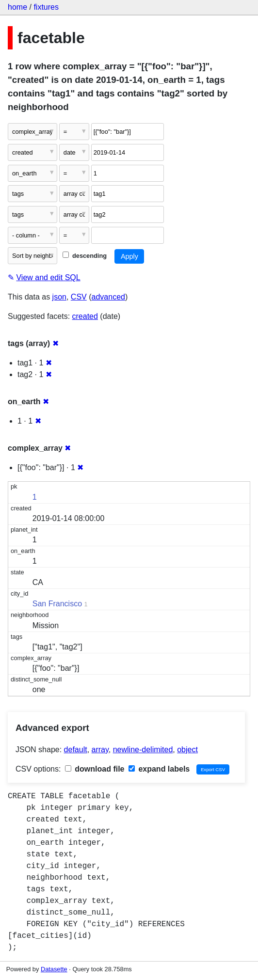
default (76, 750)
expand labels (159, 769)
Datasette (54, 969)
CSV (79, 297)
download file (95, 769)
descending (85, 256)
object (187, 750)
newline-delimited (143, 750)
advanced (108, 297)
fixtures (46, 7)
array (100, 750)
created (85, 316)
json (59, 297)
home (17, 7)
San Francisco (57, 604)
